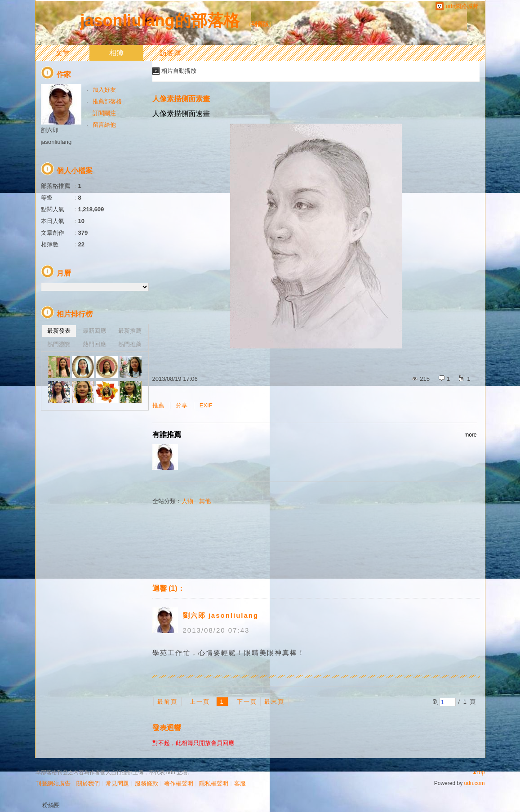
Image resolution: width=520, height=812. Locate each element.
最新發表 (59, 331)
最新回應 (94, 331)
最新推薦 (130, 331)
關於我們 (88, 783)
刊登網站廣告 (53, 783)
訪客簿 (170, 53)
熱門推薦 (130, 344)
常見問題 (117, 783)
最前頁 (167, 702)
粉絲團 (51, 805)
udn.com (474, 783)
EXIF (206, 405)
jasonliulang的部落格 (160, 20)
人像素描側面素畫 (181, 99)
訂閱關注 (104, 113)
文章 (62, 53)
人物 (187, 501)
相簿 (116, 53)
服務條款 (147, 783)
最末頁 (274, 702)
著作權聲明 (179, 783)
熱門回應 (94, 344)
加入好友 (104, 90)
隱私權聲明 (214, 783)
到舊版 (260, 24)
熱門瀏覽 (59, 344)
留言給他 (104, 125)
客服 (240, 783)
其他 (205, 501)
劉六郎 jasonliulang (221, 615)
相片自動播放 (179, 71)
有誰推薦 (315, 435)
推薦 (158, 405)
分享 (182, 405)
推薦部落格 (107, 101)
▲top (478, 772)
